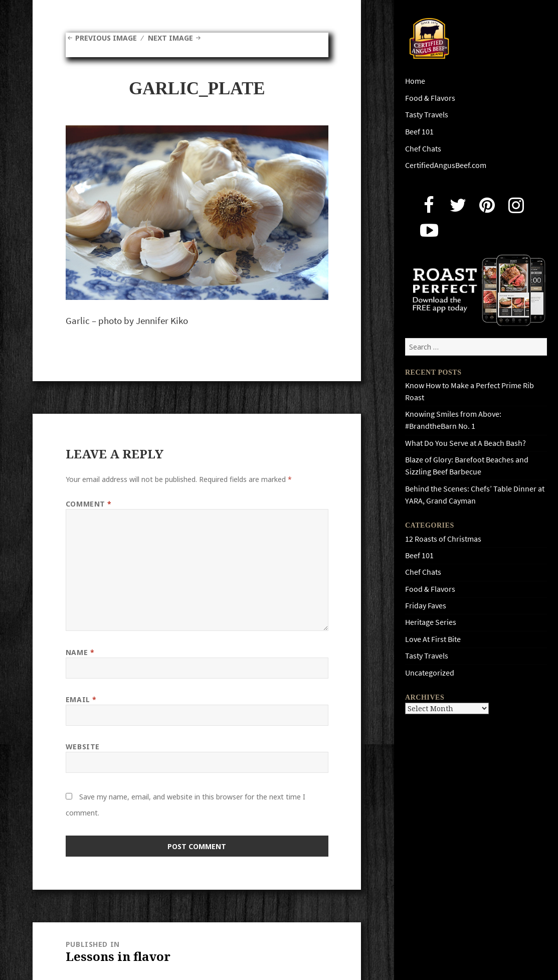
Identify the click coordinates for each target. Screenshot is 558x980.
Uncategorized (430, 673)
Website (83, 747)
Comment (89, 504)
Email (81, 699)
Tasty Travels (427, 115)
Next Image (170, 38)
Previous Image (106, 38)
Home (415, 81)
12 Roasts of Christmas (443, 539)
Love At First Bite (433, 639)
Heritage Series (431, 622)
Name (80, 652)
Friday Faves (426, 606)
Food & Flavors (430, 98)
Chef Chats (423, 149)
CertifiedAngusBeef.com (446, 165)
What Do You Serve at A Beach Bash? (466, 443)
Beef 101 (419, 132)
